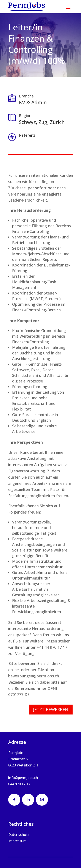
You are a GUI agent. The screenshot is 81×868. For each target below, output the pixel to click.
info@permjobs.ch (23, 778)
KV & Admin (33, 102)
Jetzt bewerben (51, 709)
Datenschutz (19, 835)
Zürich (57, 122)
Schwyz (27, 122)
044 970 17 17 (19, 784)
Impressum (17, 841)
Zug (43, 122)
